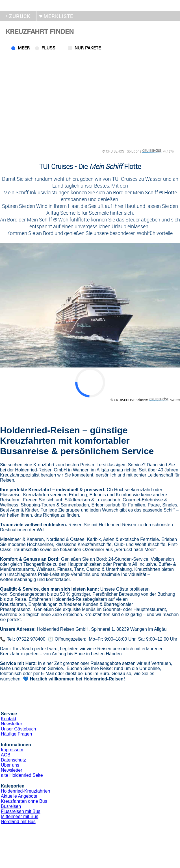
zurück (20, 16)
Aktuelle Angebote (19, 796)
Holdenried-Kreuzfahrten (25, 791)
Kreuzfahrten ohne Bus (24, 801)
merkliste (58, 16)
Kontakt (8, 719)
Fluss (48, 48)
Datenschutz (13, 760)
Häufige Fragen (16, 734)
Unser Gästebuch (19, 729)
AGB (6, 755)
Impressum (12, 750)
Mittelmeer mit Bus (19, 816)
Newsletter (12, 724)
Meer (24, 48)
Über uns (10, 765)
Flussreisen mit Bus (21, 811)
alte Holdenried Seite (22, 775)
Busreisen (11, 806)
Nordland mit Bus (18, 822)
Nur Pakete (88, 48)
